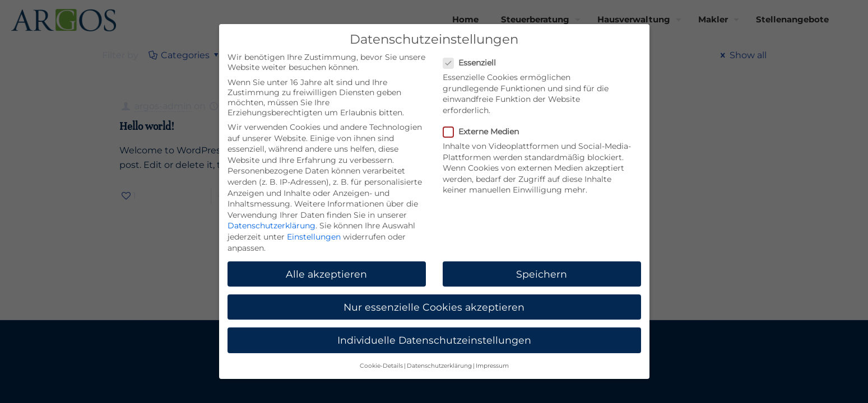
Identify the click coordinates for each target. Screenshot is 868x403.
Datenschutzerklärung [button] (439, 366)
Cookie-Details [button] (381, 366)
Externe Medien (486, 132)
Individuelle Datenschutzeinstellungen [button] (434, 340)
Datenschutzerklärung (271, 226)
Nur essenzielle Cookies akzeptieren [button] (434, 307)
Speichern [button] (542, 274)
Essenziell (474, 63)
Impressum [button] (492, 366)
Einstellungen (314, 237)
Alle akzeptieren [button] (326, 274)
